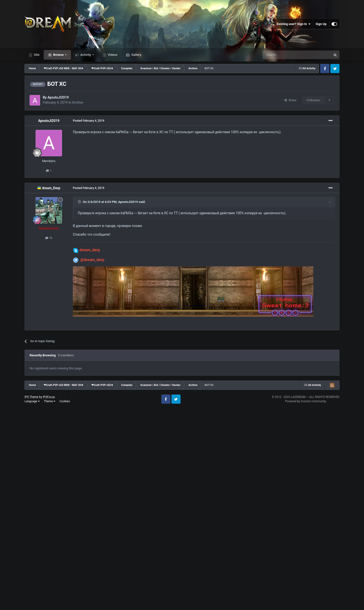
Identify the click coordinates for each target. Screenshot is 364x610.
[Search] (285, 55)
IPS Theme (31, 397)
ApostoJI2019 (58, 97)
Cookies (65, 401)
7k (49, 238)
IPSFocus (49, 397)
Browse (58, 55)
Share (290, 100)
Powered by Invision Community (306, 401)
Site (36, 55)
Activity (86, 55)
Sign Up (321, 24)
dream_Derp (51, 188)
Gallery (136, 55)
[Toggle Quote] (80, 202)
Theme (50, 401)
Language (32, 401)
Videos (112, 55)
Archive (78, 102)
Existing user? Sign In (294, 24)
